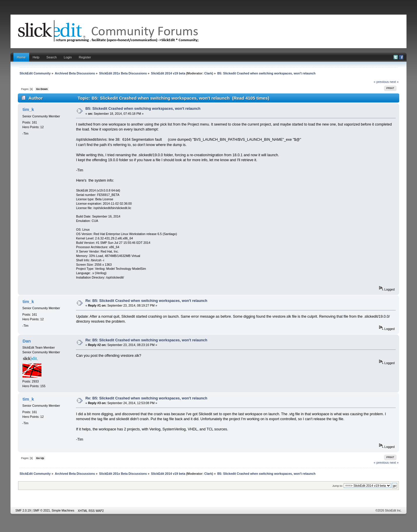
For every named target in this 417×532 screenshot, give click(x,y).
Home (21, 57)
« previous (381, 82)
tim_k (28, 109)
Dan (27, 341)
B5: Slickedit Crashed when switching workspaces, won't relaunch (143, 109)
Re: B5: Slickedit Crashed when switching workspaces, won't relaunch (146, 301)
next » (394, 82)
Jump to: (338, 486)
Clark (208, 73)
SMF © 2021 (42, 511)
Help (36, 57)
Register (85, 57)
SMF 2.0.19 (23, 511)
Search (52, 57)
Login (68, 57)
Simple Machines (63, 511)
